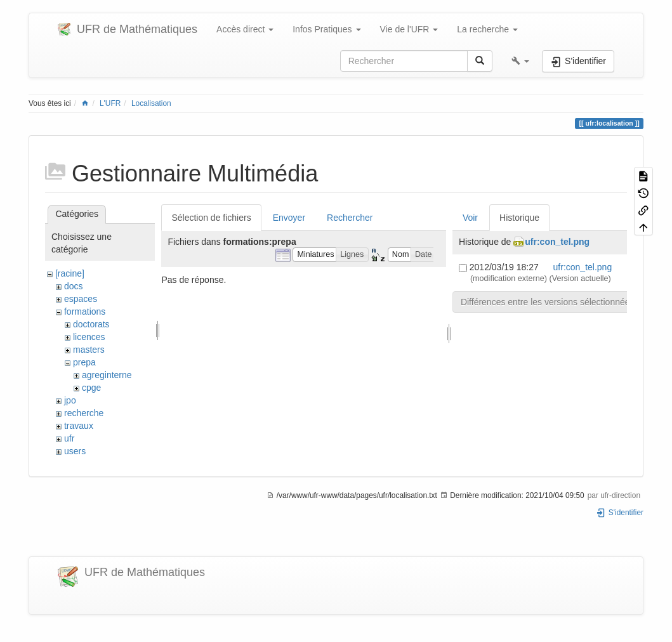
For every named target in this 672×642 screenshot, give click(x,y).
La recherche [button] (487, 29)
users (75, 451)
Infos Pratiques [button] (326, 29)
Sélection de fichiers (211, 218)
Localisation (151, 103)
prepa (84, 362)
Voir (470, 218)
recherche (84, 413)
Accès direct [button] (245, 29)
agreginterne (107, 375)
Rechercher (350, 218)
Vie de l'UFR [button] (409, 29)
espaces (81, 299)
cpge (91, 388)
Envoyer (289, 218)
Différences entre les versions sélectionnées (548, 302)
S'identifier (620, 513)
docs (74, 286)
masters (89, 350)
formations (85, 311)
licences (89, 337)
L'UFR (110, 103)
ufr (69, 438)
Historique (519, 218)
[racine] (70, 273)
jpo (70, 400)
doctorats (91, 324)
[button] (520, 61)
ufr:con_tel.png (557, 242)
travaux (79, 426)
